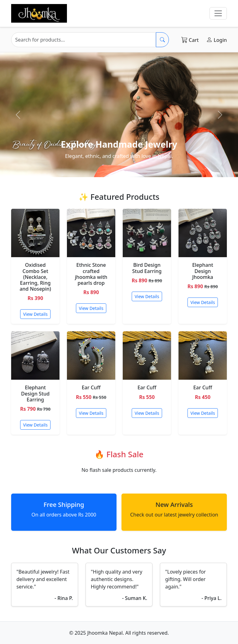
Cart (190, 40)
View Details (35, 314)
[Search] (84, 40)
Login (216, 40)
